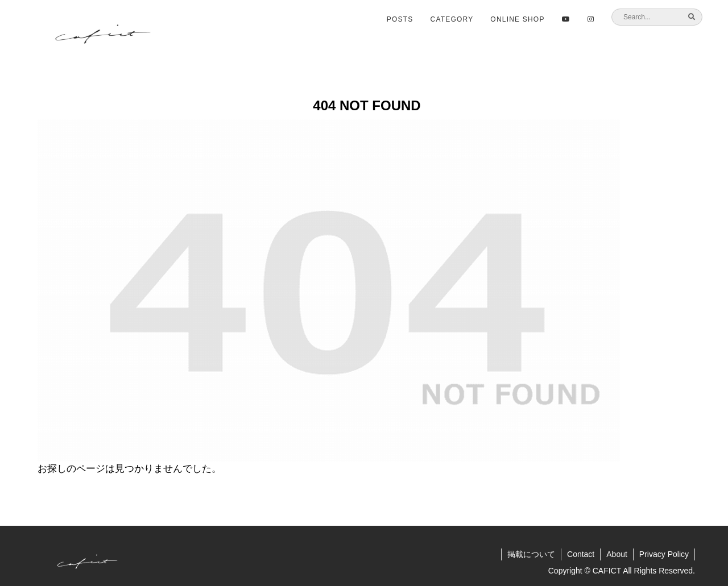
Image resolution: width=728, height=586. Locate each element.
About (617, 554)
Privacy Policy (664, 554)
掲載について (531, 554)
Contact (581, 554)
